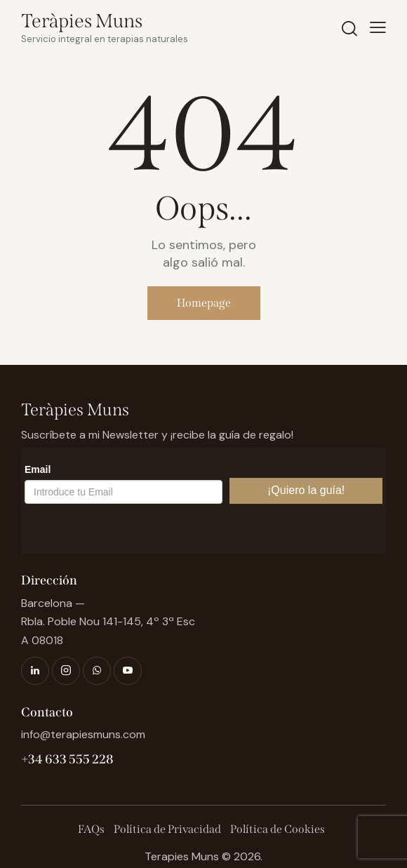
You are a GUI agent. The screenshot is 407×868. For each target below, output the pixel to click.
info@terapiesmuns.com (83, 734)
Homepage (204, 303)
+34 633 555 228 (67, 759)
